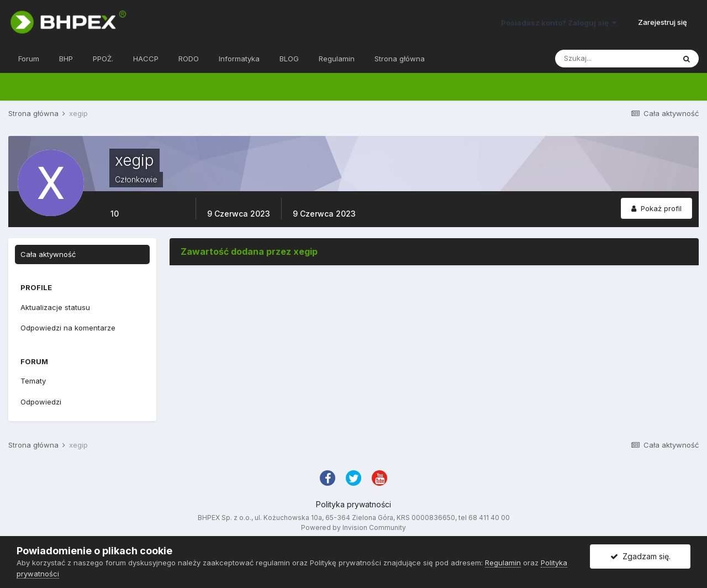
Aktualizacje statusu (55, 307)
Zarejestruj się (663, 22)
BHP (66, 59)
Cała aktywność (48, 254)
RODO (189, 59)
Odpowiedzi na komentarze (68, 328)
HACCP (146, 59)
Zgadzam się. (640, 556)
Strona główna (400, 59)
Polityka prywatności (353, 504)
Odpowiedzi (41, 402)
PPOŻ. (103, 59)
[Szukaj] (615, 59)
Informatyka (239, 59)
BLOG (289, 59)
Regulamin (337, 59)
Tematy (33, 381)
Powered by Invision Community (353, 527)
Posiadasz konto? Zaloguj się (559, 23)
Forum (29, 59)
